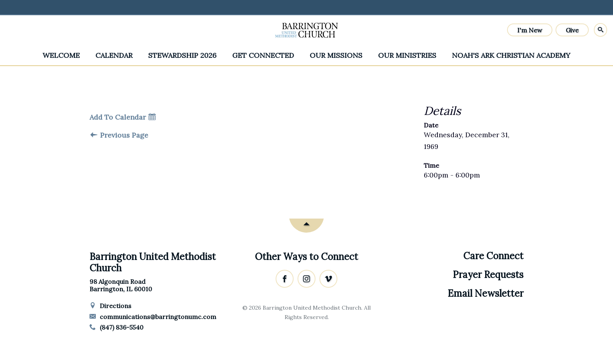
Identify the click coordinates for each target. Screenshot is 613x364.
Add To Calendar (123, 117)
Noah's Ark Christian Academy (511, 55)
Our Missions (336, 55)
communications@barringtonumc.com (153, 317)
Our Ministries (407, 55)
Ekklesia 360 (306, 332)
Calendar (114, 55)
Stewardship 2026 (182, 55)
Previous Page (119, 135)
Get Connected (263, 55)
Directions (110, 306)
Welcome (61, 55)
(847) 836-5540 (117, 327)
